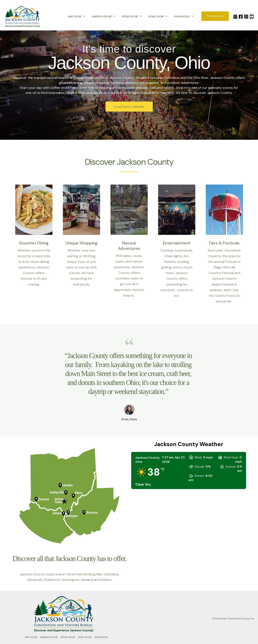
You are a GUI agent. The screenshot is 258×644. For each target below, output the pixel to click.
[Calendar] (235, 17)
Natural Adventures (129, 246)
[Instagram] (246, 17)
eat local (77, 16)
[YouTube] (252, 17)
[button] (83, 16)
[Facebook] (241, 17)
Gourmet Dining (34, 243)
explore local (104, 16)
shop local (132, 16)
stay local (158, 16)
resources (184, 16)
